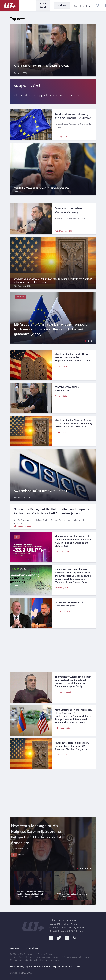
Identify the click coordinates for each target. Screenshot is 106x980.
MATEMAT (27, 973)
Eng (88, 6)
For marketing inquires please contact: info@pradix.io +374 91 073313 (45, 966)
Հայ (76, 6)
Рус (82, 6)
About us (15, 948)
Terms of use (32, 948)
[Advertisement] (53, 650)
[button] (85, 341)
